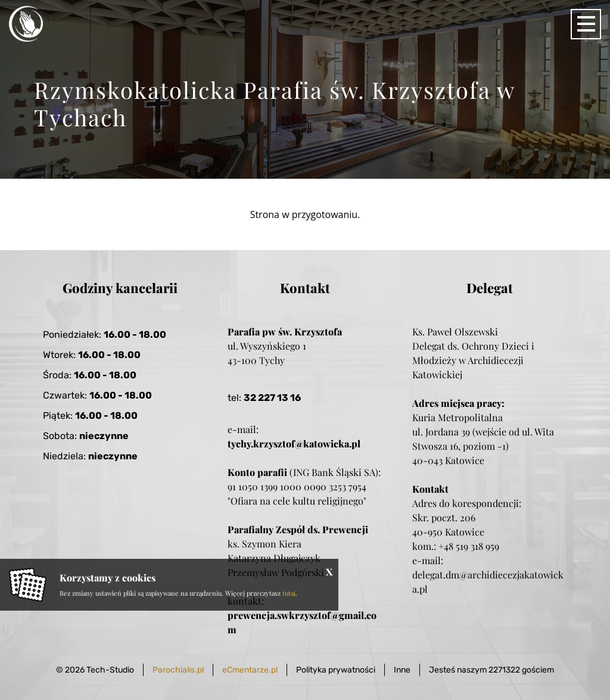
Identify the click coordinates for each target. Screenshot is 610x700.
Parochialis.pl (178, 670)
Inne (402, 670)
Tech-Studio (110, 670)
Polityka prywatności (336, 670)
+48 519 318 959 (469, 546)
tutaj (289, 593)
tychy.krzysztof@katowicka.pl (294, 444)
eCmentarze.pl (250, 670)
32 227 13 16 (272, 398)
